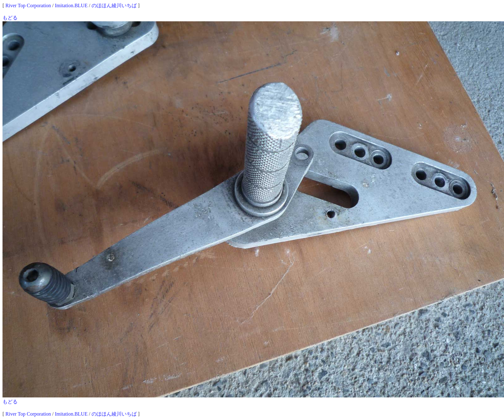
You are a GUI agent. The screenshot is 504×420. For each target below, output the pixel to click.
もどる (10, 18)
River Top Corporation (28, 5)
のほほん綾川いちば (114, 5)
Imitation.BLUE (71, 5)
